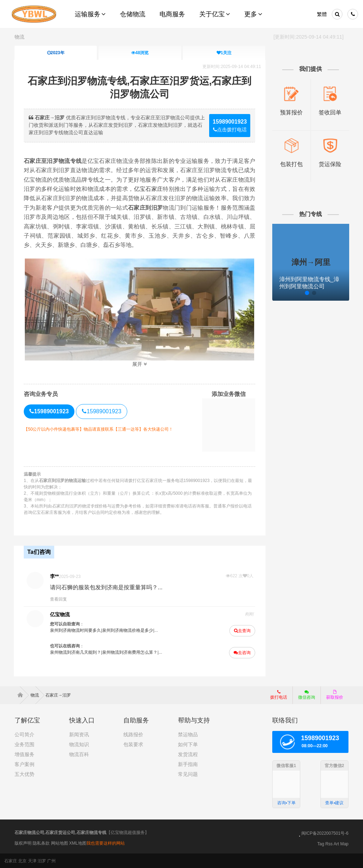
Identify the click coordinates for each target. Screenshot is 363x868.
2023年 (56, 53)
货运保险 (329, 164)
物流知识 (79, 744)
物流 (19, 37)
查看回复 (59, 599)
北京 (22, 861)
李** (55, 576)
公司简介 (24, 734)
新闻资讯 (79, 734)
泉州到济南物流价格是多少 (128, 630)
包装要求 (133, 744)
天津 (32, 861)
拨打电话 (279, 694)
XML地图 (78, 843)
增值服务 (24, 754)
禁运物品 (188, 734)
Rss (329, 844)
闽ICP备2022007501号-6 (325, 833)
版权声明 (23, 843)
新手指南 (188, 764)
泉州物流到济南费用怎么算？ (130, 652)
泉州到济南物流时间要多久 (76, 630)
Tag (321, 844)
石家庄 (11, 861)
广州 (51, 861)
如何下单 (188, 744)
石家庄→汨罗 (58, 695)
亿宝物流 (61, 614)
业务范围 (24, 744)
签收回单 (329, 112)
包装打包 (291, 164)
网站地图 (60, 843)
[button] (292, 293)
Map (344, 844)
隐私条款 (41, 843)
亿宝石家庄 (148, 189)
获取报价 (335, 694)
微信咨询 (304, 697)
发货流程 (188, 754)
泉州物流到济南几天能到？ (76, 652)
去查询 (242, 630)
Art (336, 844)
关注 (224, 53)
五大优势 (24, 774)
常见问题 (188, 774)
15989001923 (103, 411)
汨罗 (42, 861)
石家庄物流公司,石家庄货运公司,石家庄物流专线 (60, 832)
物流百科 (79, 754)
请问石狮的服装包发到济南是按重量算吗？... (107, 587)
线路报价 (133, 734)
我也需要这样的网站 (106, 843)
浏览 (140, 53)
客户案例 (24, 764)
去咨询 (242, 652)
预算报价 (291, 112)
